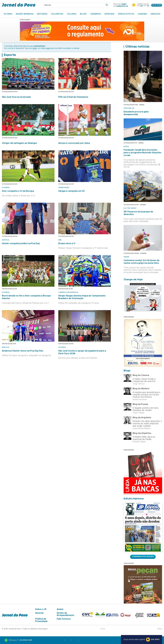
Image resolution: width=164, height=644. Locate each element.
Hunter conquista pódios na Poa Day (21, 243)
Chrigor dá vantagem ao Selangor (20, 143)
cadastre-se (122, 6)
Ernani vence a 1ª (67, 243)
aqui (48, 48)
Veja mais (157, 5)
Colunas (72, 14)
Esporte (10, 55)
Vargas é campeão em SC (72, 191)
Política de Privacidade (41, 620)
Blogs (83, 14)
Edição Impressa (25, 14)
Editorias (42, 14)
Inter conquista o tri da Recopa (18, 191)
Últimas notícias (137, 47)
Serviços (155, 14)
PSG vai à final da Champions (73, 97)
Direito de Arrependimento (65, 614)
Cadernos (96, 14)
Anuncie (39, 613)
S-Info (103, 629)
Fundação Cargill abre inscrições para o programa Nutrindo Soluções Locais (142, 153)
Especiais (109, 14)
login (124, 4)
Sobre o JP (41, 609)
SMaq (160, 629)
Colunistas (57, 14)
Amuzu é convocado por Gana (74, 143)
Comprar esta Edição (143, 557)
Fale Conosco (64, 619)
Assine (60, 609)
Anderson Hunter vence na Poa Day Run (23, 351)
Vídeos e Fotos (126, 14)
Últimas (8, 14)
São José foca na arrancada (16, 97)
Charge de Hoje (133, 280)
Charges (142, 14)
